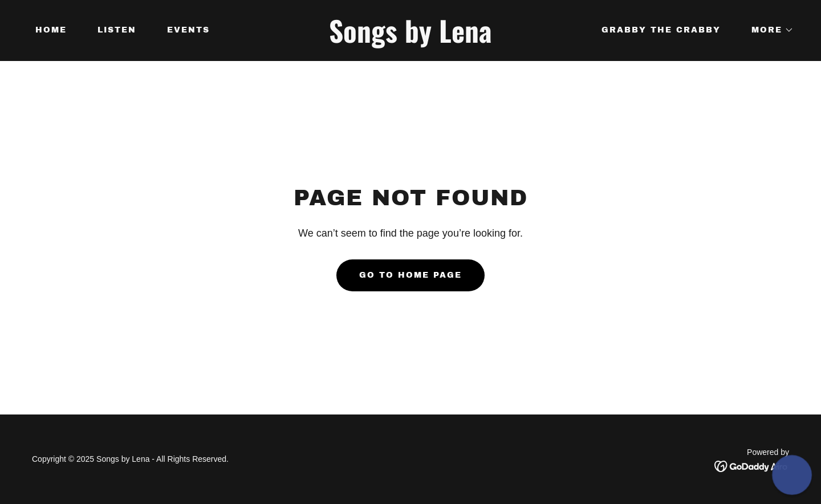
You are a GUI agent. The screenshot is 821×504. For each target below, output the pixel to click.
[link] (410, 40)
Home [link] (51, 30)
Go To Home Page (410, 275)
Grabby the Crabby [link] (661, 30)
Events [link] (188, 30)
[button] (769, 30)
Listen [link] (117, 30)
